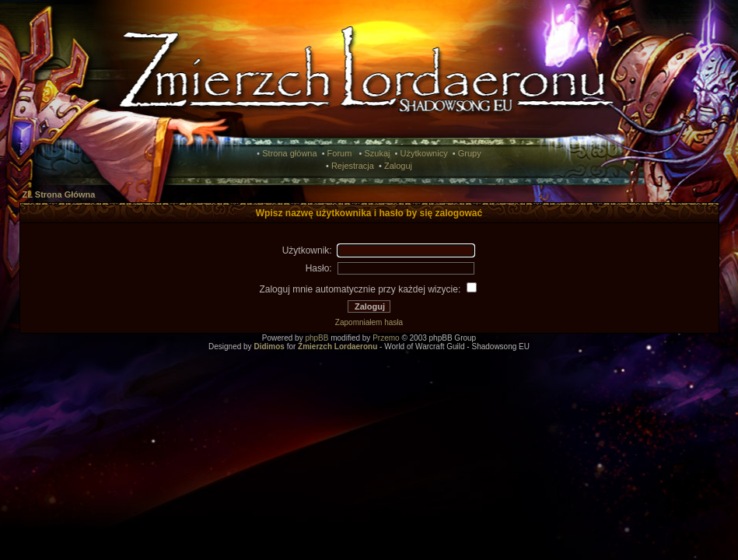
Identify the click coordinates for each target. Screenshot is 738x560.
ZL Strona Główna (59, 194)
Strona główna (289, 153)
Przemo (386, 338)
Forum (340, 153)
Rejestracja (353, 166)
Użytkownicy (424, 153)
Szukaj (377, 153)
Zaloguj (398, 166)
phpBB (317, 338)
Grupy (470, 153)
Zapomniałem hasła (369, 322)
